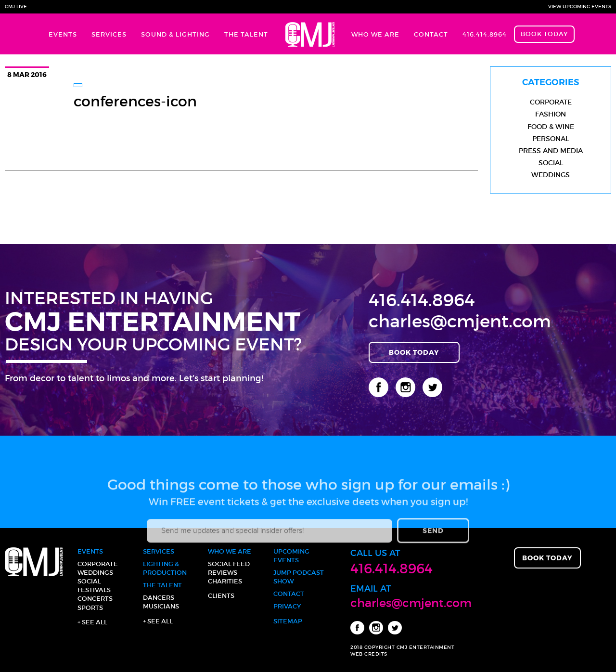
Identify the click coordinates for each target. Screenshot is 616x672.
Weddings (551, 175)
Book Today (544, 34)
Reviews (223, 573)
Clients (221, 596)
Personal (551, 139)
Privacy (287, 606)
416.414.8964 (485, 34)
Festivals (94, 590)
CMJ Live (16, 6)
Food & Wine (551, 127)
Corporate (551, 102)
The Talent (246, 34)
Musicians (161, 606)
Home (310, 34)
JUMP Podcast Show (299, 577)
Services (109, 34)
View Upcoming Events (580, 6)
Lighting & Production (165, 568)
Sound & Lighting (175, 34)
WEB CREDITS (369, 654)
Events (63, 34)
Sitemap (288, 621)
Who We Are (375, 34)
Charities (225, 581)
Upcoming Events (291, 556)
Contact (431, 34)
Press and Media (551, 151)
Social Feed (229, 564)
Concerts (95, 599)
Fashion (551, 114)
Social (551, 163)
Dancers (159, 598)
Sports (90, 608)
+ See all (92, 622)
